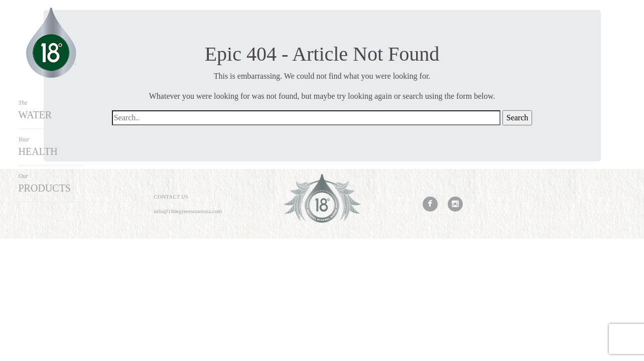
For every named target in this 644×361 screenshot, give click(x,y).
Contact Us (171, 197)
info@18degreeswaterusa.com (188, 211)
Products (51, 183)
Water (51, 109)
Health (51, 146)
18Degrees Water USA (51, 43)
